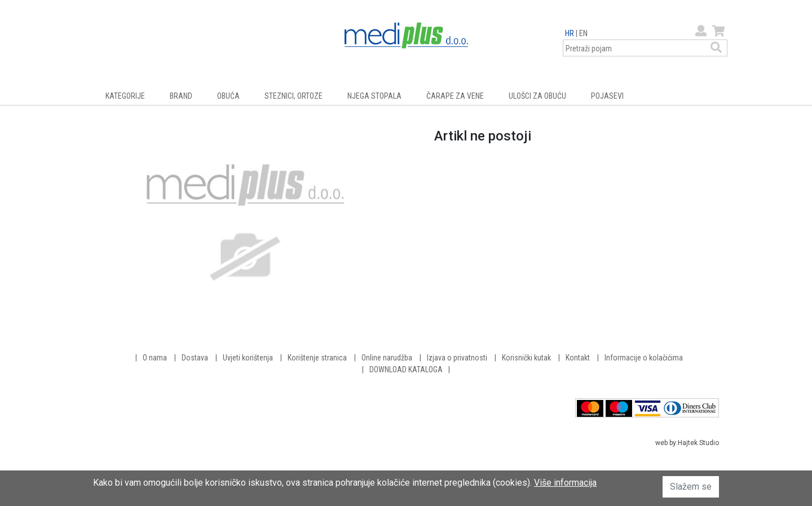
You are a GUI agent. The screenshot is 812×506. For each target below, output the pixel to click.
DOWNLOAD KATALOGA (406, 369)
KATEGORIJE (125, 96)
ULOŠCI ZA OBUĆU (537, 96)
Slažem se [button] (691, 487)
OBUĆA (228, 96)
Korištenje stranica (317, 358)
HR (570, 33)
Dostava (195, 358)
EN (583, 33)
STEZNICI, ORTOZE (294, 96)
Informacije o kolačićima (644, 358)
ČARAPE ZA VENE (455, 96)
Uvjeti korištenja (248, 358)
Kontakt (578, 358)
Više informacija (565, 483)
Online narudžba (387, 358)
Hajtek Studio (698, 443)
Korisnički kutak (526, 358)
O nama (155, 358)
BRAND (181, 96)
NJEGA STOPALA (374, 96)
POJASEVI (607, 96)
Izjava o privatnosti (457, 358)
